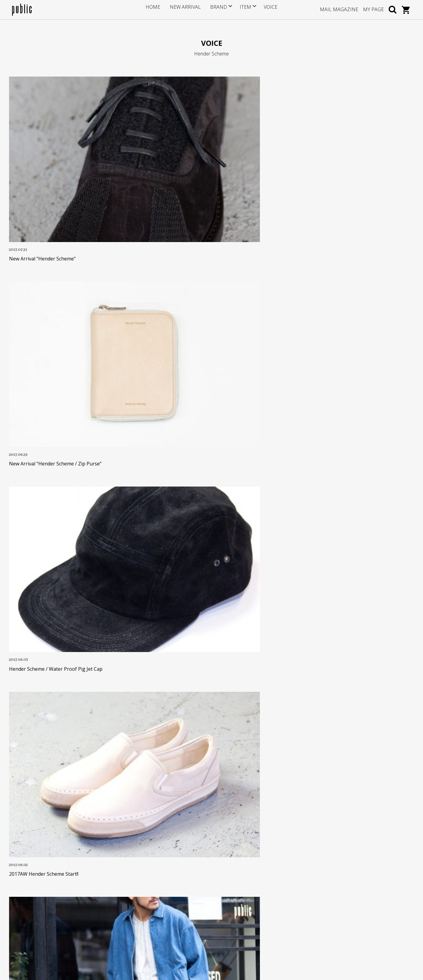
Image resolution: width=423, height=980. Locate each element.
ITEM (241, 9)
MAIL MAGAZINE (339, 9)
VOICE (264, 9)
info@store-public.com (47, 889)
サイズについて (164, 874)
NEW (237, 725)
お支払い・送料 (164, 892)
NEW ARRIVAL (187, 9)
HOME (159, 9)
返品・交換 (159, 901)
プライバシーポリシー (170, 920)
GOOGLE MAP (37, 918)
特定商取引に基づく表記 (172, 911)
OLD (187, 725)
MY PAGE (373, 9)
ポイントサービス (166, 883)
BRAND (216, 9)
